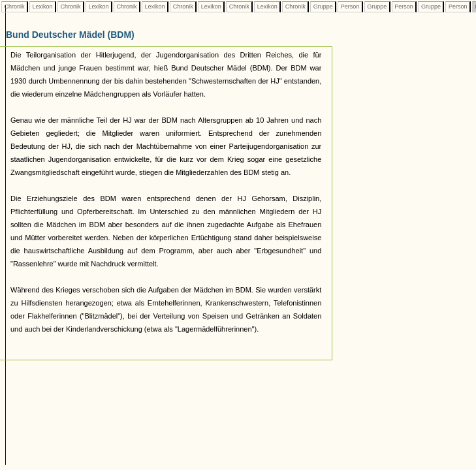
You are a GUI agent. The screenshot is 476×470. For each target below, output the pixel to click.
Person (350, 7)
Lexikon (42, 7)
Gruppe (323, 7)
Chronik (14, 7)
